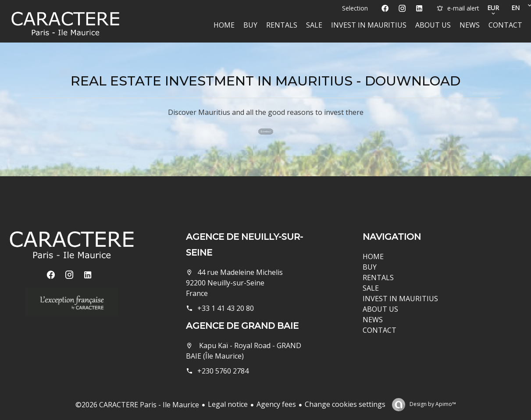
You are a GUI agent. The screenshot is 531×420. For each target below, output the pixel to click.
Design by (432, 404)
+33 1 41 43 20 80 (226, 308)
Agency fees (276, 404)
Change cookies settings (345, 404)
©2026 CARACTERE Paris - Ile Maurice (137, 405)
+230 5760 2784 (223, 371)
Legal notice (228, 404)
